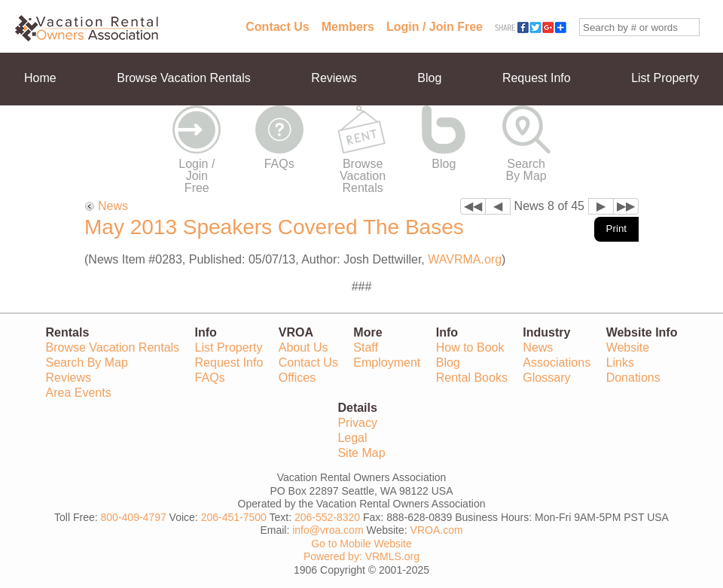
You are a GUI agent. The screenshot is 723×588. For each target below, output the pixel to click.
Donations (633, 378)
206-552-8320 (327, 517)
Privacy (357, 423)
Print (616, 228)
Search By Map (526, 170)
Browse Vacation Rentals (184, 78)
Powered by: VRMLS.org (361, 556)
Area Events (79, 393)
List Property (665, 78)
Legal (352, 438)
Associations (557, 363)
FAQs (279, 164)
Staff (366, 347)
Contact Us (277, 27)
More (38, 131)
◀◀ (473, 206)
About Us (304, 347)
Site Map (361, 453)
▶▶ (626, 206)
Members (348, 27)
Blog (429, 78)
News (113, 206)
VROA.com (437, 530)
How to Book (470, 347)
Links (620, 363)
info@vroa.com (328, 530)
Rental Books (472, 378)
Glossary (546, 378)
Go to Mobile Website (361, 544)
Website (628, 347)
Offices (297, 378)
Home (40, 78)
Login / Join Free (435, 27)
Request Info (537, 78)
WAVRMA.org (465, 259)
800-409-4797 (134, 517)
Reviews (334, 78)
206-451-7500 (234, 517)
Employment (387, 363)
